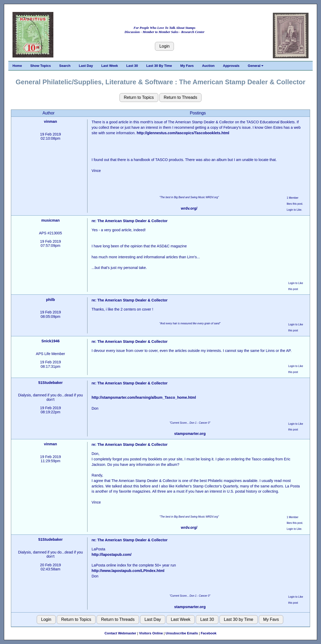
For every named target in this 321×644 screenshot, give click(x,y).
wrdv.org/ (189, 208)
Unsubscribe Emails (182, 633)
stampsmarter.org (190, 434)
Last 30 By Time (159, 66)
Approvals (231, 66)
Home (17, 66)
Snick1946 (51, 341)
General (256, 66)
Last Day (86, 66)
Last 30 (132, 66)
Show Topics (40, 66)
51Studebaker (51, 383)
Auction (208, 66)
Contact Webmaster (120, 633)
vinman (51, 121)
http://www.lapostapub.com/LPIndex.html (128, 571)
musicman (51, 220)
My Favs (187, 66)
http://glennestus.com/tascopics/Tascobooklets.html (183, 133)
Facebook (209, 633)
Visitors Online (151, 633)
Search (65, 66)
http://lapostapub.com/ (112, 555)
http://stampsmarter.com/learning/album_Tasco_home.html (144, 397)
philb (51, 300)
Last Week (110, 66)
